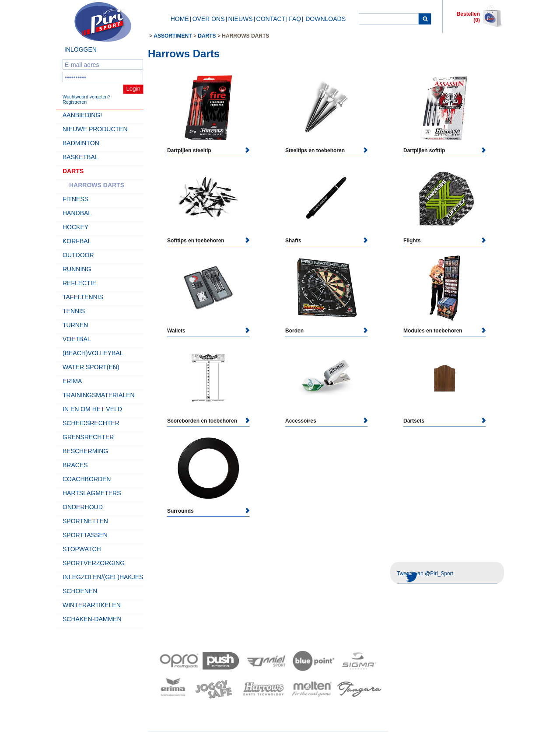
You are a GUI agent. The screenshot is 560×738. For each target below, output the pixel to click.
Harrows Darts (97, 185)
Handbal (77, 213)
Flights (412, 241)
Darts (73, 171)
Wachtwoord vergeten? (86, 97)
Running (77, 269)
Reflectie (79, 283)
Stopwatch (82, 549)
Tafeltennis (83, 297)
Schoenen (80, 591)
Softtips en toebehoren (196, 241)
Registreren (75, 102)
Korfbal (77, 241)
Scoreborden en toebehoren (202, 421)
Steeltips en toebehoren (315, 150)
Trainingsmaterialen (99, 395)
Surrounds (180, 511)
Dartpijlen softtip (424, 150)
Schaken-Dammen (92, 619)
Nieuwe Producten (95, 129)
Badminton (81, 143)
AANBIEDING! (82, 115)
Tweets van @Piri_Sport (425, 574)
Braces (75, 465)
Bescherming (85, 451)
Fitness (75, 199)
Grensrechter (88, 437)
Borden (294, 331)
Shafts (293, 241)
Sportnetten (85, 521)
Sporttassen (85, 535)
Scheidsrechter (91, 423)
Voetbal (77, 339)
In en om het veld (92, 409)
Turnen (75, 325)
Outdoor (78, 255)
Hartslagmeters (92, 493)
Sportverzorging (94, 563)
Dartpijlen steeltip (189, 150)
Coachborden (87, 479)
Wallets (176, 331)
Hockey (75, 227)
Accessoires (301, 421)
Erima (72, 381)
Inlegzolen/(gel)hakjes (103, 577)
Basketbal (80, 157)
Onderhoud (83, 507)
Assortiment (173, 36)
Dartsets (414, 421)
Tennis (74, 311)
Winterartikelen (92, 605)
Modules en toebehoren (433, 331)
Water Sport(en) (91, 367)
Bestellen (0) (468, 17)
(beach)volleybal (93, 353)
